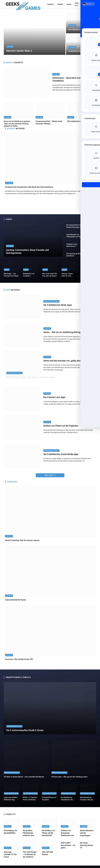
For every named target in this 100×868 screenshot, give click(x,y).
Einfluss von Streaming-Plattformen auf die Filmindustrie (68, 835)
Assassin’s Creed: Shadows (80, 51)
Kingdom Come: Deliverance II (72, 246)
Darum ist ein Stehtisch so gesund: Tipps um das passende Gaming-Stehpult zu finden (17, 124)
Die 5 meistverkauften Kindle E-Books (26, 732)
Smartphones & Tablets (51, 304)
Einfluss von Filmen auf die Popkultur (61, 428)
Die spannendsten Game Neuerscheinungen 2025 (75, 226)
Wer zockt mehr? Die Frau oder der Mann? (50, 277)
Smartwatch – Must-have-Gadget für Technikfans (70, 79)
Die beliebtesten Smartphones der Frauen (67, 801)
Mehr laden (50, 478)
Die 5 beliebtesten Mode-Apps (58, 307)
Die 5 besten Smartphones (80, 29)
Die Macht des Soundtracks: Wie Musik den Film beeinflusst (29, 187)
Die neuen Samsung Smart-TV (87, 848)
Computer (50, 4)
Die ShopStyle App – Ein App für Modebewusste (34, 379)
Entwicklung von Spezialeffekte (11, 834)
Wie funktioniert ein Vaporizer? (79, 121)
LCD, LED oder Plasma (48, 856)
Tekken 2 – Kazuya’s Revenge (88, 277)
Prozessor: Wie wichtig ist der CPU (19, 662)
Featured (10, 46)
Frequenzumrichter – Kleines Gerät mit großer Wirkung (49, 122)
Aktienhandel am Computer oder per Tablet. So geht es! (86, 801)
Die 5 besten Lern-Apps (54, 400)
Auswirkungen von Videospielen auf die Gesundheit (73, 236)
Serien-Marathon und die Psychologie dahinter (87, 835)
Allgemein (9, 183)
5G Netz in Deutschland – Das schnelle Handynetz (24, 779)
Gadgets (60, 4)
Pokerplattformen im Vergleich (49, 801)
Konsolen (85, 4)
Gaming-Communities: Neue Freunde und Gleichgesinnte (29, 251)
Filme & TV (77, 4)
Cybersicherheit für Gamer (16, 602)
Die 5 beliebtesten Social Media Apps (61, 457)
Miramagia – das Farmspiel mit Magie (11, 277)
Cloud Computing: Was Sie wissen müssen (22, 543)
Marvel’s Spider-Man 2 (20, 51)
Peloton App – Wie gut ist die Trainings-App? (69, 779)
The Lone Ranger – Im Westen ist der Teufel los (30, 857)
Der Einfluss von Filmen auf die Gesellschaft (48, 835)
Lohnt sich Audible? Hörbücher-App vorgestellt (11, 801)
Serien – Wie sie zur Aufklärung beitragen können (67, 335)
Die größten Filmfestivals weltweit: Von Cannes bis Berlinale (28, 835)
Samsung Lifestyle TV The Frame (10, 857)
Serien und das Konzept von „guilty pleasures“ (65, 363)
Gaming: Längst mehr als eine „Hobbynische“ (67, 277)
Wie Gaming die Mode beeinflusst (74, 256)
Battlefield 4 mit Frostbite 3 (29, 277)
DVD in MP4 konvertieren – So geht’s (68, 848)
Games (69, 4)
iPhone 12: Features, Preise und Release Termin (30, 801)
